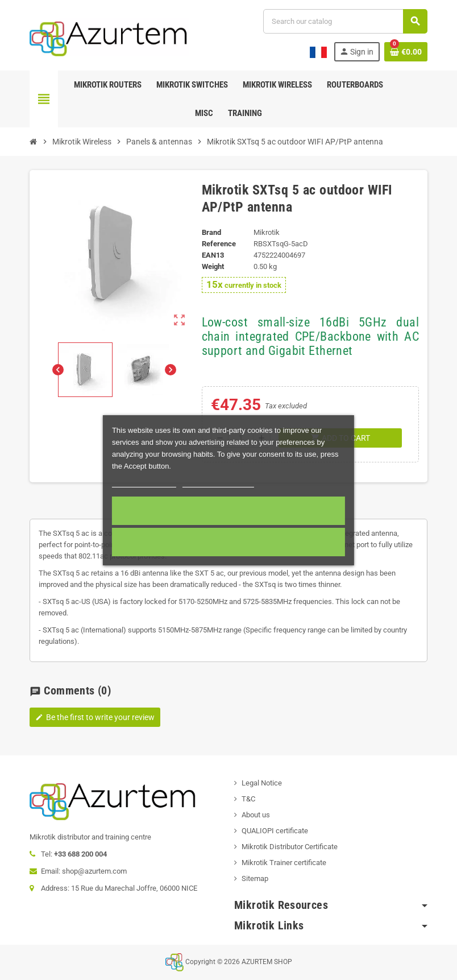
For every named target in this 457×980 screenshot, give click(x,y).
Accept (228, 511)
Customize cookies (218, 482)
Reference (219, 244)
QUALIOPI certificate (275, 831)
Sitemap (255, 878)
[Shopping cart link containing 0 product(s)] (406, 52)
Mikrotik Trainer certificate (284, 863)
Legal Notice (262, 783)
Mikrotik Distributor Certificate (290, 847)
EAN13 (213, 255)
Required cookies (228, 542)
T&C (248, 799)
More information (144, 482)
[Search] (345, 21)
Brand (211, 232)
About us (256, 815)
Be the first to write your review (95, 717)
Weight (213, 266)
